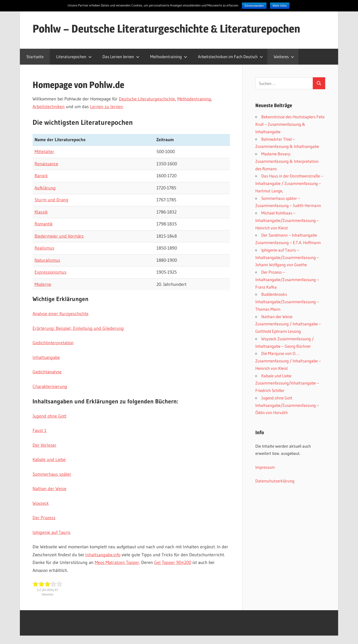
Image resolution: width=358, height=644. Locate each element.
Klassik (41, 212)
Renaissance (46, 164)
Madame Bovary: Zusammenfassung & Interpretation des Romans (287, 161)
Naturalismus (47, 260)
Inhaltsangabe (46, 357)
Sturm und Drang (51, 200)
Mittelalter (44, 152)
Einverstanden (254, 6)
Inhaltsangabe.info (103, 555)
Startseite (35, 57)
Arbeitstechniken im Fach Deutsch (230, 57)
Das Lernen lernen (121, 57)
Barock (41, 176)
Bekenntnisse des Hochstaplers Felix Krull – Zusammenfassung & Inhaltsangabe (290, 124)
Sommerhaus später (52, 474)
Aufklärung (45, 188)
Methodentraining (169, 57)
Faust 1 (40, 430)
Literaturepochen (74, 57)
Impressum (265, 467)
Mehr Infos (280, 6)
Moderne (43, 284)
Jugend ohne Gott (49, 416)
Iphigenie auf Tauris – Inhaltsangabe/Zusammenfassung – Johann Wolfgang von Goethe (287, 257)
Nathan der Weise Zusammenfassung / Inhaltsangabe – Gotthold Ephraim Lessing (288, 324)
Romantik (44, 224)
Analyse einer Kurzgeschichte (61, 314)
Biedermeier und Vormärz (59, 236)
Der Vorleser (45, 445)
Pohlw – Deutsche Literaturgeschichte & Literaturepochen (166, 29)
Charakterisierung (50, 386)
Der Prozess (44, 518)
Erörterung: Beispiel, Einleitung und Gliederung (78, 328)
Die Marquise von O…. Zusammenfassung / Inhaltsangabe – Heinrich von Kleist (288, 361)
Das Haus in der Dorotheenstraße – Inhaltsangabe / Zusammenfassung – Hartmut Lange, (289, 183)
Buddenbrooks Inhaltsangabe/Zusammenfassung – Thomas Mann (287, 302)
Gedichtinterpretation (53, 343)
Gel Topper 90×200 (173, 562)
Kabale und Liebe (49, 460)
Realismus (44, 248)
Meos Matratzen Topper (117, 562)
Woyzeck (41, 503)
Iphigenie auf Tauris (51, 532)
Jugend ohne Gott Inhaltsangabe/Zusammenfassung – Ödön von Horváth (287, 405)
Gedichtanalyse (47, 372)
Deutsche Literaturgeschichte (147, 99)
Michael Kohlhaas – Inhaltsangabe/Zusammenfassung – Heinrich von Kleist (287, 220)
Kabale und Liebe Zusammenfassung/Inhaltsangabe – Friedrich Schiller (287, 383)
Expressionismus (50, 272)
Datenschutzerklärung (275, 481)
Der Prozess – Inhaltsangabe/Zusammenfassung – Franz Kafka (287, 279)
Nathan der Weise (49, 489)
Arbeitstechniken (49, 107)
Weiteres (284, 57)
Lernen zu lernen (106, 107)
